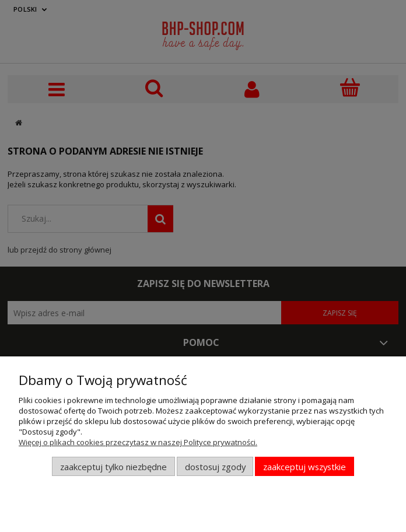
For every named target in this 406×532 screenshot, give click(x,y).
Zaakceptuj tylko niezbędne (113, 467)
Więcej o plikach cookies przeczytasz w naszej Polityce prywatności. (138, 442)
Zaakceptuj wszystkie (304, 467)
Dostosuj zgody (215, 467)
